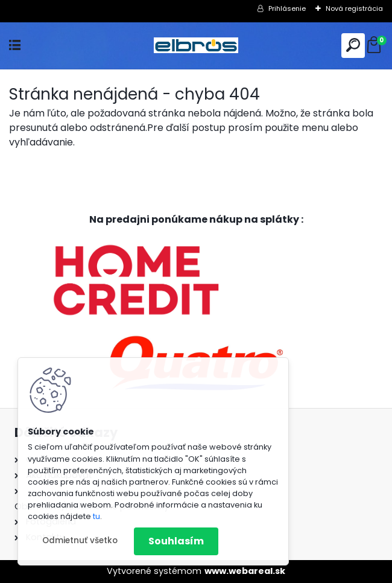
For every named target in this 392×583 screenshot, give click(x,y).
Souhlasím (176, 541)
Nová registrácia (354, 8)
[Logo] (196, 46)
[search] (353, 45)
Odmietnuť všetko (80, 540)
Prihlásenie (287, 8)
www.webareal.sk (245, 571)
